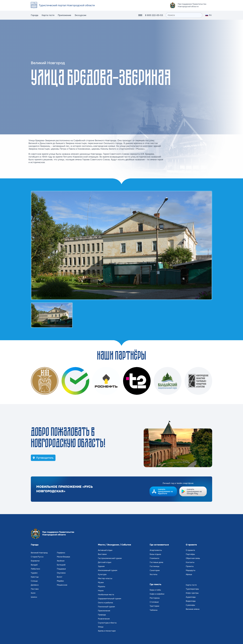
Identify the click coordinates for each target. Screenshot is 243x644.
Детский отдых (105, 562)
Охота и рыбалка (105, 603)
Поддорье (61, 569)
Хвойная (61, 561)
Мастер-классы (105, 578)
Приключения (104, 611)
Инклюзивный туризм (108, 570)
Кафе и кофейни (157, 594)
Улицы (101, 627)
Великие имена (193, 609)
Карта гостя (48, 15)
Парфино (61, 553)
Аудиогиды (191, 597)
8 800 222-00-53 (154, 15)
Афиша (189, 574)
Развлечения (104, 619)
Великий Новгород (39, 553)
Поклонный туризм (106, 607)
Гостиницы (155, 566)
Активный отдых (105, 550)
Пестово (35, 589)
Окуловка (61, 573)
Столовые (154, 602)
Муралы (102, 586)
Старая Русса (37, 557)
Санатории (155, 570)
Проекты (190, 566)
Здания (101, 566)
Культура (102, 574)
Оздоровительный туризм (109, 599)
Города (35, 15)
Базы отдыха (155, 554)
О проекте (190, 550)
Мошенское (62, 585)
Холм (33, 593)
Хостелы (154, 574)
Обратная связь (193, 558)
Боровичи (35, 561)
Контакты (190, 562)
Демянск (35, 585)
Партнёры (190, 554)
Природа (102, 615)
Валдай (34, 565)
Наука (101, 591)
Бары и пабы (155, 590)
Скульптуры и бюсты (107, 623)
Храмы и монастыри (107, 631)
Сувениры (190, 605)
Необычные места (106, 595)
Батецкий (61, 565)
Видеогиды (191, 601)
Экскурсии (80, 15)
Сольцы (34, 581)
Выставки (102, 554)
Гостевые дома (156, 562)
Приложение (64, 15)
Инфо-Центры (192, 593)
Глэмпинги (154, 558)
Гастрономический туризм (110, 558)
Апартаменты (156, 550)
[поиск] (184, 15)
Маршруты (191, 570)
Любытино (35, 569)
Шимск (34, 597)
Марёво (60, 581)
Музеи (101, 582)
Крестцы (35, 577)
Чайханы (154, 610)
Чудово (34, 573)
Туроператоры (192, 589)
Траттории (154, 606)
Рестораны (155, 598)
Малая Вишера (63, 557)
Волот (60, 577)
